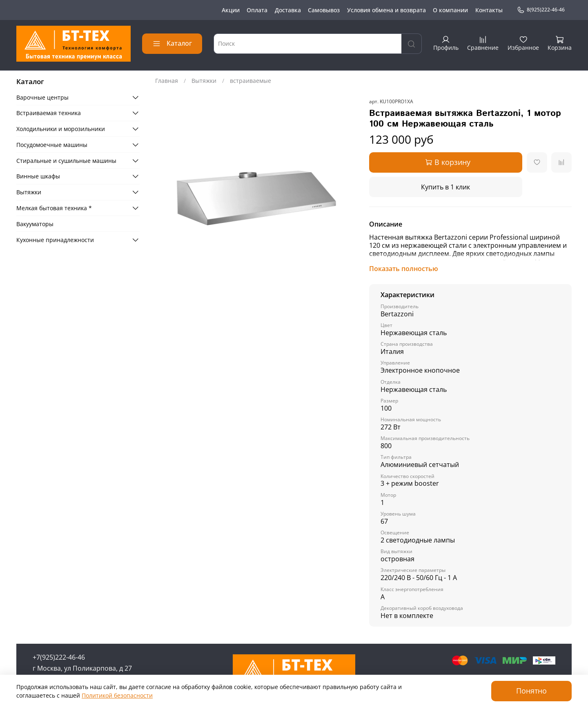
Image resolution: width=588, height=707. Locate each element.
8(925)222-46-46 (541, 10)
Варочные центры (42, 97)
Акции (231, 10)
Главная (167, 81)
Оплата (257, 10)
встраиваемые (251, 81)
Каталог (172, 43)
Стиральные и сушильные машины (66, 161)
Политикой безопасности (117, 695)
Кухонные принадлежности (55, 240)
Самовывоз (324, 10)
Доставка (288, 10)
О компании (450, 10)
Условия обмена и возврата (386, 10)
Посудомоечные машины (52, 145)
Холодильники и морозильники (61, 129)
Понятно (531, 691)
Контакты (489, 10)
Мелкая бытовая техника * (54, 208)
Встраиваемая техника (49, 113)
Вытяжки (204, 81)
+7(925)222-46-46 (59, 657)
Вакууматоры (35, 224)
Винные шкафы (38, 176)
